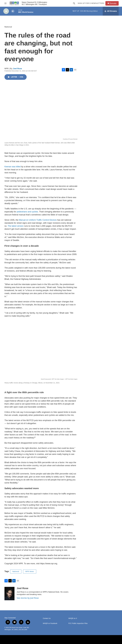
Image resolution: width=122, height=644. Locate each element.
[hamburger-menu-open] (5, 3)
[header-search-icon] (74, 3)
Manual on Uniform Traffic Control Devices (38, 220)
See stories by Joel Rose (28, 598)
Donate (113, 3)
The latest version (16, 226)
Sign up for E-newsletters (91, 3)
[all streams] (111, 11)
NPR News (30, 571)
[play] (6, 11)
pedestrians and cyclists (27, 212)
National (8, 27)
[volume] (13, 11)
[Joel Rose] (9, 594)
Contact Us (47, 618)
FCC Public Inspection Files (78, 623)
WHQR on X (73, 618)
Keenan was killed (13, 167)
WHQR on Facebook (50, 623)
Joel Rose (17, 69)
